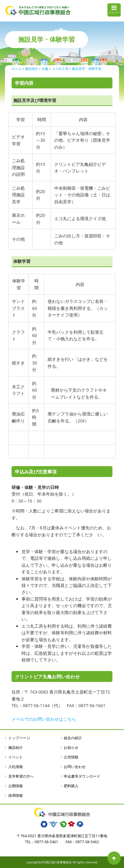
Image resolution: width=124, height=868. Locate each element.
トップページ (19, 738)
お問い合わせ (75, 767)
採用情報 (16, 795)
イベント (16, 757)
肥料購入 (71, 786)
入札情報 (16, 767)
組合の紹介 (73, 738)
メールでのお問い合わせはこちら (44, 719)
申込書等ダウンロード (82, 776)
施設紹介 (16, 747)
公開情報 (16, 786)
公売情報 (71, 757)
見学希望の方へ (21, 776)
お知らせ (71, 747)
